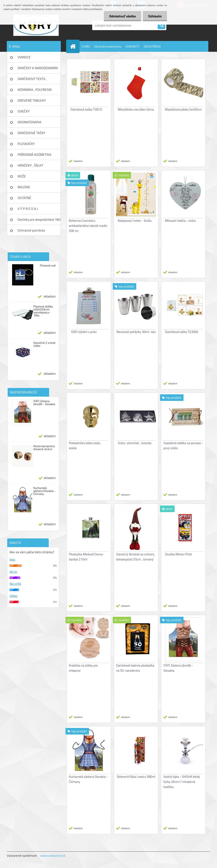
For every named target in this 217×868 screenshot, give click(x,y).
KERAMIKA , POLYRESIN (35, 90)
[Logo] (36, 25)
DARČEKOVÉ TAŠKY (31, 133)
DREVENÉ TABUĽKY (32, 100)
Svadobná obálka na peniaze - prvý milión (183, 446)
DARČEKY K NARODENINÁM (38, 68)
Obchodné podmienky (108, 46)
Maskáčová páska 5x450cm (183, 109)
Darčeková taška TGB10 (86, 109)
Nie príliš (15, 584)
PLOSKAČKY (26, 144)
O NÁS (86, 46)
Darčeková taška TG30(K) (182, 332)
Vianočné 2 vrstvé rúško (44, 344)
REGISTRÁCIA (152, 46)
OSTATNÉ (24, 198)
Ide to (13, 572)
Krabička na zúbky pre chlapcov (83, 668)
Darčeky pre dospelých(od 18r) (39, 219)
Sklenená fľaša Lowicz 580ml (136, 777)
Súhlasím (155, 16)
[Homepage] (75, 46)
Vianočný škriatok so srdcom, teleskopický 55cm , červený (136, 557)
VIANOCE (24, 57)
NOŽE (22, 176)
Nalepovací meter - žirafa (135, 221)
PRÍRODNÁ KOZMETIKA (34, 154)
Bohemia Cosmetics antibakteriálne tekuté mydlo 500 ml (88, 226)
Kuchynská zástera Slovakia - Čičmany (44, 491)
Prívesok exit (48, 265)
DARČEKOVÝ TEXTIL (32, 79)
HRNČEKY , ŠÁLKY (30, 165)
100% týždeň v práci (84, 332)
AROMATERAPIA (29, 122)
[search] (161, 25)
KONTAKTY (132, 46)
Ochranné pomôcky (31, 230)
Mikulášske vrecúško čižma (136, 109)
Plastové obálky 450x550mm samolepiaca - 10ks (43, 311)
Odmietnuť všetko (122, 16)
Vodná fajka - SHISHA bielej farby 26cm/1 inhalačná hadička (182, 782)
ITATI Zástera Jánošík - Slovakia (44, 403)
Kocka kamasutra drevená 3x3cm (44, 448)
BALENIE (24, 187)
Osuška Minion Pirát (178, 554)
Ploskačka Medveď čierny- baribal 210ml (86, 557)
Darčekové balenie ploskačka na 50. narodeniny (135, 668)
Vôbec (14, 596)
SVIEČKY (24, 111)
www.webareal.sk (53, 855)
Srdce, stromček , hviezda (135, 443)
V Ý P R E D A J (28, 209)
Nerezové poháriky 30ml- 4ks (136, 332)
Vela (12, 560)
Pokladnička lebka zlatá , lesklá (85, 446)
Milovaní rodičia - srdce (180, 221)
